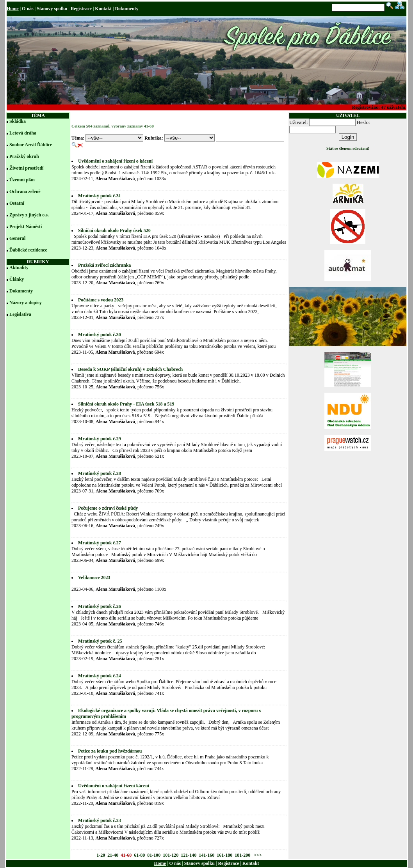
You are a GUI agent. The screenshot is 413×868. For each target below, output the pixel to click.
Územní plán (22, 180)
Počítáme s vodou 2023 (101, 300)
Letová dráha (23, 133)
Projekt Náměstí (26, 227)
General (17, 238)
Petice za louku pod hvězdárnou (110, 751)
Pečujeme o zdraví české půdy (108, 508)
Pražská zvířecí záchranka (104, 265)
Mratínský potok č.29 (100, 439)
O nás (28, 9)
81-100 (154, 855)
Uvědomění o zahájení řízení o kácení (115, 161)
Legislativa (20, 314)
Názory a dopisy (26, 303)
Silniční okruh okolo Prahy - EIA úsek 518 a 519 (126, 404)
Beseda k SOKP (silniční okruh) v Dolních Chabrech (130, 369)
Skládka (18, 121)
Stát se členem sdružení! (348, 148)
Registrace (81, 9)
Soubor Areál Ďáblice (31, 145)
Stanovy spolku (52, 9)
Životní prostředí (26, 168)
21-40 (113, 855)
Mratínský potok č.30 (100, 335)
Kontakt (103, 9)
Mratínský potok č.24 (100, 676)
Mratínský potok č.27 (100, 543)
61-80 (139, 855)
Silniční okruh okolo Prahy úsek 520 (114, 230)
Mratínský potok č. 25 (100, 641)
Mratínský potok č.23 (100, 820)
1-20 (101, 855)
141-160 (206, 855)
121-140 (189, 855)
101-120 (171, 855)
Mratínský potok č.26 (100, 606)
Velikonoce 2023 (94, 577)
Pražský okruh (24, 156)
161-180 (224, 855)
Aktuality (19, 267)
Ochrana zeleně (25, 191)
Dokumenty (126, 9)
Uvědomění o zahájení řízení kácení (114, 786)
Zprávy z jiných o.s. (29, 215)
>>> (257, 855)
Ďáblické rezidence (28, 250)
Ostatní (17, 203)
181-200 (242, 855)
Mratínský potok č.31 (100, 196)
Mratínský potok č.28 (100, 473)
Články (17, 279)
